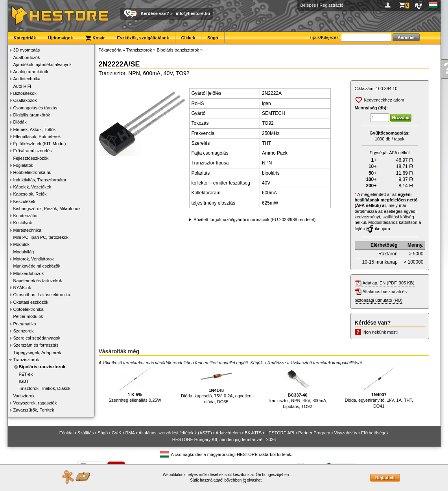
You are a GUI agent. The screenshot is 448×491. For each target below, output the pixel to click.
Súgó (213, 38)
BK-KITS (253, 433)
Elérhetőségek (375, 433)
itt (244, 480)
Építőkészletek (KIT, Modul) (40, 144)
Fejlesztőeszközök (31, 158)
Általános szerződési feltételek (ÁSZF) (175, 433)
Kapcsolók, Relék (30, 194)
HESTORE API (280, 433)
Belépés (308, 5)
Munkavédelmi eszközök (37, 266)
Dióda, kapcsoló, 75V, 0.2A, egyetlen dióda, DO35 (216, 386)
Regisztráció (331, 5)
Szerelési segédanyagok (37, 338)
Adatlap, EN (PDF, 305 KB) (389, 283)
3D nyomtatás (27, 50)
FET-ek (26, 374)
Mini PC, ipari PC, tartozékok (41, 237)
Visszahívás (346, 433)
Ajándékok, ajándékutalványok (43, 65)
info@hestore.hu (193, 13)
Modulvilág (24, 252)
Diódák (20, 122)
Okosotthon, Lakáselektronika (42, 295)
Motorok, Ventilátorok (34, 259)
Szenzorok (24, 331)
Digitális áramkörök (32, 115)
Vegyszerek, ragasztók (35, 403)
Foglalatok (23, 165)
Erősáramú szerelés (33, 151)
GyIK (116, 433)
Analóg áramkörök (31, 72)
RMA (130, 433)
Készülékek (24, 201)
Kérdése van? (155, 13)
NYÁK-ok (22, 288)
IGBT (24, 381)
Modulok (22, 244)
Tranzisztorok (26, 360)
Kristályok (23, 223)
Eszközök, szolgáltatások (143, 38)
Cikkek (188, 38)
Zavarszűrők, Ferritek (34, 410)
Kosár (95, 38)
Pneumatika (25, 324)
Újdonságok (60, 38)
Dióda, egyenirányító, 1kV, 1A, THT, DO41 (379, 388)
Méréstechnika (28, 230)
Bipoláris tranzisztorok (42, 367)
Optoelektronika (29, 309)
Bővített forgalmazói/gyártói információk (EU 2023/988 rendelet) (254, 220)
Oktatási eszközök (31, 302)
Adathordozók (27, 57)
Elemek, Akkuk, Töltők (35, 129)
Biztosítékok (25, 93)
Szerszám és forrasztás (36, 345)
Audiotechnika (27, 79)
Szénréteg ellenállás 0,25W (135, 385)
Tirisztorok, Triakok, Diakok (45, 388)
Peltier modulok (28, 316)
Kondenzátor (26, 216)
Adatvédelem (228, 433)
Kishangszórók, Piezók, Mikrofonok (47, 209)
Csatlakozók (25, 100)
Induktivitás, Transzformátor (40, 180)
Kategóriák (25, 38)
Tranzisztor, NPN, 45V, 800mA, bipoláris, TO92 (298, 388)
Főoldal (66, 433)
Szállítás (86, 433)
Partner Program (314, 433)
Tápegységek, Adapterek (37, 353)
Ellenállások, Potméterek (37, 137)
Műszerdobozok (29, 273)
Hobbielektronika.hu (32, 172)
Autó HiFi (22, 86)
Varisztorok (24, 396)
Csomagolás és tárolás (35, 108)
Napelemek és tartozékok (38, 281)
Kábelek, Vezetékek (32, 187)
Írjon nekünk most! (380, 332)
